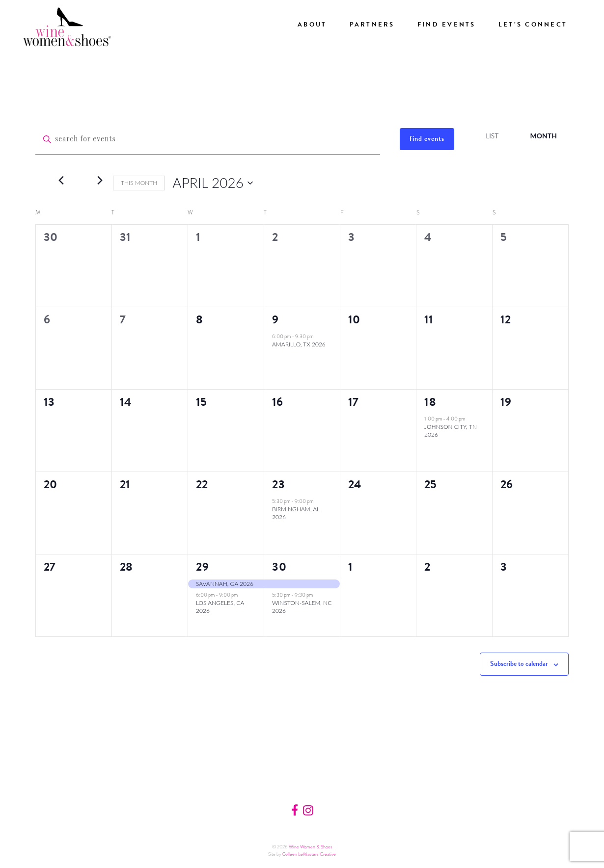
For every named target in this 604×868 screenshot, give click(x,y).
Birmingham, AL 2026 (296, 513)
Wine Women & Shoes (311, 847)
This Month (139, 183)
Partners (372, 25)
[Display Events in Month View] (543, 136)
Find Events (447, 25)
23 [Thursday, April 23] (279, 484)
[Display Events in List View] (492, 136)
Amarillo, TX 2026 (299, 344)
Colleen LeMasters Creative (309, 854)
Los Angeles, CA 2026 (220, 607)
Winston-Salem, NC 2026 (302, 607)
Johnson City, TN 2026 (451, 431)
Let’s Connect (533, 25)
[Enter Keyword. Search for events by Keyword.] (208, 139)
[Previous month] (61, 180)
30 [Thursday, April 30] (279, 567)
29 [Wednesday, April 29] (203, 567)
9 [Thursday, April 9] (275, 319)
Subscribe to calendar (519, 664)
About (312, 25)
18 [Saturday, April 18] (430, 402)
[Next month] (100, 180)
